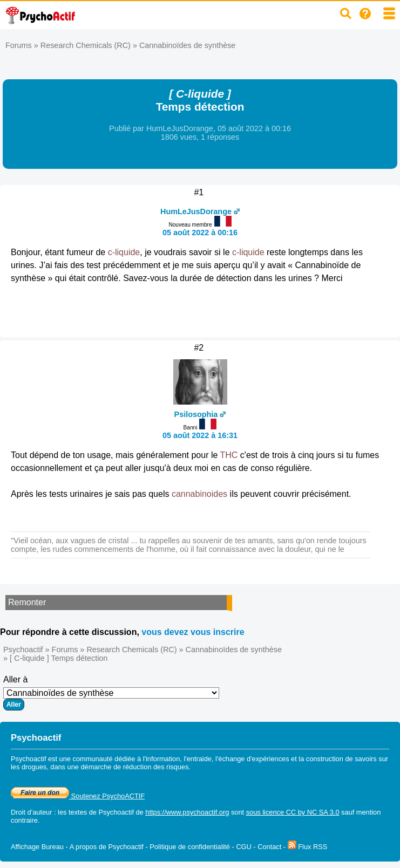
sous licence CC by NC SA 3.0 (293, 812)
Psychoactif (23, 650)
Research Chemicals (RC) (86, 45)
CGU (243, 847)
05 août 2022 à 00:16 (200, 233)
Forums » (23, 45)
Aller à (111, 693)
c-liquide (124, 252)
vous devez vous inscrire (193, 632)
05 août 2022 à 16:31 (200, 435)
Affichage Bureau (37, 847)
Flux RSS (308, 847)
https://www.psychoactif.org (187, 812)
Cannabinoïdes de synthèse (187, 45)
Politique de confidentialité (190, 847)
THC (229, 455)
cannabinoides (199, 494)
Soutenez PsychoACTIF (78, 796)
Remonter (27, 602)
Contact (269, 847)
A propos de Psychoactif (107, 847)
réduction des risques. (157, 767)
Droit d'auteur (31, 812)
